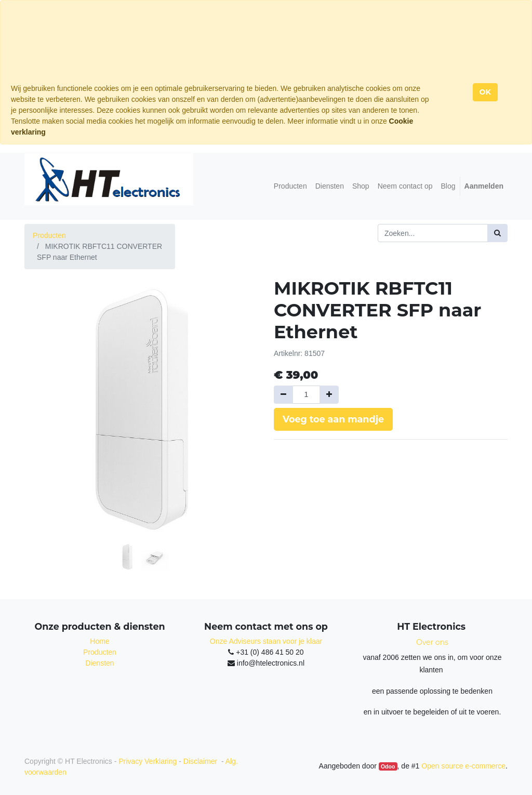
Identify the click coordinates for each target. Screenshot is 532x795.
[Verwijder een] (283, 395)
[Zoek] (497, 233)
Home (99, 641)
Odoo (388, 766)
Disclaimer (201, 761)
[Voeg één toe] (329, 395)
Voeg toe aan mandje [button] (333, 419)
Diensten (99, 663)
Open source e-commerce (463, 766)
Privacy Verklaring (148, 761)
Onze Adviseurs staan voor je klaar (266, 641)
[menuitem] (290, 186)
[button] (42, 381)
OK (485, 92)
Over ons (432, 642)
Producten (49, 235)
